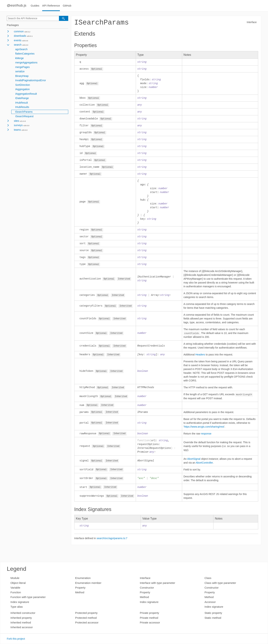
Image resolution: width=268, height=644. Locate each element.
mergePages (22, 67)
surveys (18, 125)
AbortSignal (194, 462)
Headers (200, 357)
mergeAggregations (26, 63)
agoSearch (21, 49)
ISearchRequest (24, 116)
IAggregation (22, 89)
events (18, 40)
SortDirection (23, 85)
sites (16, 121)
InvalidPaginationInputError (31, 80)
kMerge (20, 58)
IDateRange (22, 98)
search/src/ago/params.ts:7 (112, 542)
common (19, 31)
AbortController (204, 466)
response (206, 437)
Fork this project (16, 639)
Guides (35, 6)
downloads (20, 36)
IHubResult (22, 103)
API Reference (51, 6)
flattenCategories (25, 54)
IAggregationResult (26, 94)
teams (17, 130)
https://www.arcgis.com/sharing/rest (204, 430)
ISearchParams (24, 112)
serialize (20, 71)
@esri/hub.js (16, 5)
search (18, 45)
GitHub (67, 6)
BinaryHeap (22, 76)
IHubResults (22, 107)
